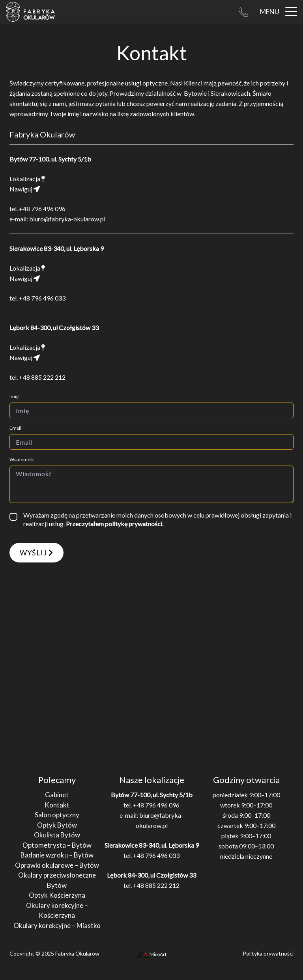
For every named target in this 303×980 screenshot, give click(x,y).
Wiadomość (22, 459)
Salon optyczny (57, 815)
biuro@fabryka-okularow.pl (67, 219)
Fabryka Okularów (77, 953)
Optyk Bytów (57, 825)
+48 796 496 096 (42, 209)
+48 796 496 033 (42, 298)
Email (15, 428)
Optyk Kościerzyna (57, 895)
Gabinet (57, 795)
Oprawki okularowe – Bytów (57, 865)
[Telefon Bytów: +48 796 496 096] (243, 12)
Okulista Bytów (57, 835)
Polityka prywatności (268, 953)
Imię (14, 396)
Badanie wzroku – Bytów (57, 855)
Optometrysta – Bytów (57, 845)
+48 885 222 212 (42, 377)
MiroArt (152, 954)
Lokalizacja (27, 179)
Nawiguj (25, 189)
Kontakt (57, 805)
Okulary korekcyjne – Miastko (57, 925)
